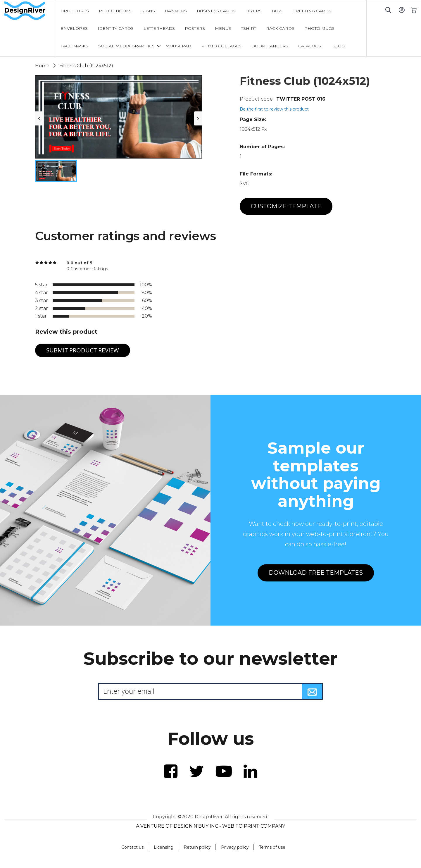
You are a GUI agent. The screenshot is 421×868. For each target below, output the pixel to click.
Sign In (402, 10)
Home (42, 66)
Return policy (197, 847)
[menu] (210, 28)
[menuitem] (75, 11)
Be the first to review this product (274, 109)
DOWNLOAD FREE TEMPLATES (316, 573)
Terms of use (272, 847)
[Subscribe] (312, 691)
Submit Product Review (83, 350)
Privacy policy (235, 847)
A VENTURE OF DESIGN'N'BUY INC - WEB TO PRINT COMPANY (210, 826)
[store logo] (29, 11)
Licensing (164, 847)
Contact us (132, 847)
